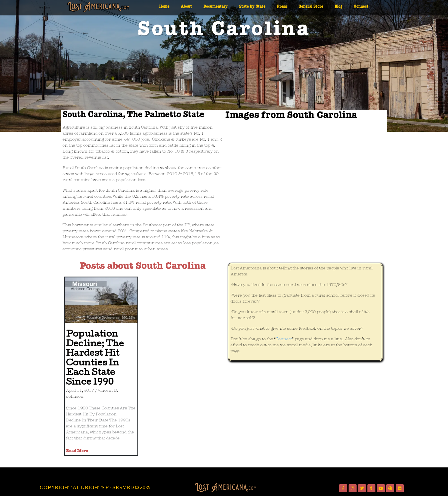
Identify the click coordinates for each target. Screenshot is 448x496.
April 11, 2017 (80, 391)
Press (282, 7)
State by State (252, 7)
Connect (361, 7)
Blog (338, 7)
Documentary (216, 7)
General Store (311, 7)
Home (164, 7)
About (186, 7)
